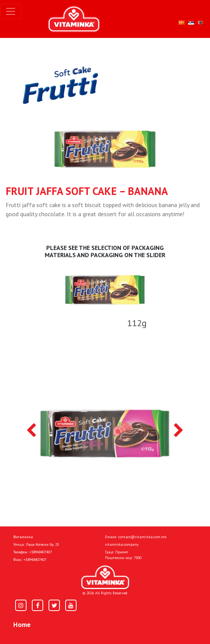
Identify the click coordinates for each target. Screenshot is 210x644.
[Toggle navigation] (11, 11)
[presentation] (31, 431)
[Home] (105, 577)
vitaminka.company (122, 544)
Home (22, 624)
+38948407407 (41, 552)
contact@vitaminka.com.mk (142, 537)
